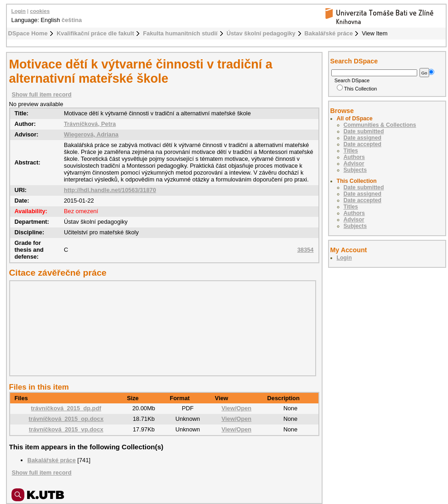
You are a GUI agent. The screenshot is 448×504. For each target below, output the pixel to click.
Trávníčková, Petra (90, 124)
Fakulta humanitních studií (180, 33)
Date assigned (363, 138)
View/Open (236, 408)
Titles (351, 151)
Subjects (355, 170)
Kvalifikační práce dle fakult (95, 33)
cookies (40, 11)
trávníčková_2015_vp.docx (66, 429)
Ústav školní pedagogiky (261, 33)
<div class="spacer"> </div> (160, 328)
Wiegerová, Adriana (91, 134)
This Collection (357, 89)
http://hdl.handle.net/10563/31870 (110, 190)
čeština (72, 20)
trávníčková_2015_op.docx (66, 419)
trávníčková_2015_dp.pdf (66, 408)
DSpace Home (28, 33)
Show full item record (42, 94)
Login (19, 11)
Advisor (354, 164)
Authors (354, 157)
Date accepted (363, 144)
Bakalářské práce (329, 33)
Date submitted (364, 131)
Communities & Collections (380, 125)
